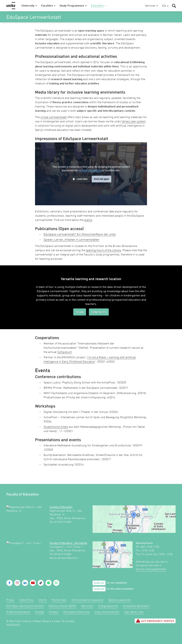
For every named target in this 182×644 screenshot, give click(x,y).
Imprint (42, 600)
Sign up (99, 583)
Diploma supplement (120, 600)
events (88, 220)
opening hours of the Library (103, 250)
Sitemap (39, 612)
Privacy (10, 600)
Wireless (54, 612)
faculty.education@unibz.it (64, 558)
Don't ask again (101, 179)
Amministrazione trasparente (87, 600)
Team (80, 312)
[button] (165, 6)
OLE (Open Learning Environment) (25, 606)
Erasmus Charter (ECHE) (62, 606)
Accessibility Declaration (136, 606)
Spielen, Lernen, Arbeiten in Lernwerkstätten (71, 240)
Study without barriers (107, 612)
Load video (82, 179)
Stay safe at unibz (134, 612)
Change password (108, 606)
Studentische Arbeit (56, 427)
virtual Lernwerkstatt (53, 117)
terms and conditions (90, 170)
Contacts (99, 312)
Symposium (65, 352)
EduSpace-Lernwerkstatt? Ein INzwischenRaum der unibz (80, 235)
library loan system (134, 122)
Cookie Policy (26, 600)
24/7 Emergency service (155, 621)
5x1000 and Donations (18, 612)
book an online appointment (151, 569)
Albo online (87, 606)
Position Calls (59, 600)
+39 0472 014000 (62, 522)
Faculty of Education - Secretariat (68, 543)
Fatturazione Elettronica (76, 612)
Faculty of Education (61, 507)
